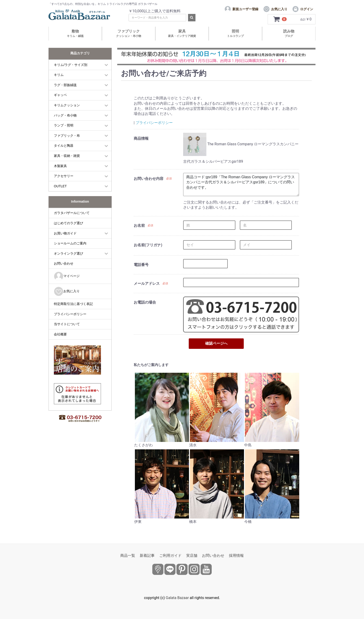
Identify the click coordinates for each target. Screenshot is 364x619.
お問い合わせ (64, 263)
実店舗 (192, 556)
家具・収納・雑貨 (67, 156)
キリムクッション (67, 105)
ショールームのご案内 (70, 243)
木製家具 (60, 166)
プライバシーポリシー (70, 314)
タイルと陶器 (64, 146)
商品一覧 (128, 556)
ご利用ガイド (170, 556)
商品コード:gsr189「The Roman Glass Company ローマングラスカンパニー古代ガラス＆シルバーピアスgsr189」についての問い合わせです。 (241, 185)
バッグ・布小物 (65, 115)
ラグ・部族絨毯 (65, 85)
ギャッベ (60, 95)
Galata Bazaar (177, 598)
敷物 (75, 33)
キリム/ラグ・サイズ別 (71, 65)
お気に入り (67, 291)
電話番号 (141, 265)
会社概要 (60, 334)
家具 (182, 33)
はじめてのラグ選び (68, 223)
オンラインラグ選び (68, 253)
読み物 (289, 33)
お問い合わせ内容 (149, 179)
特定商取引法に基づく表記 (73, 304)
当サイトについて (67, 324)
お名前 (139, 225)
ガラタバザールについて (72, 213)
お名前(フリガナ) (148, 245)
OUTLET (60, 186)
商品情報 (141, 138)
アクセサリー (64, 176)
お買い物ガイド (65, 233)
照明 (235, 33)
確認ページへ (216, 343)
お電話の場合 (145, 302)
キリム (59, 75)
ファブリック (129, 33)
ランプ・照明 (64, 125)
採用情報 (236, 556)
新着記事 (147, 556)
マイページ (67, 276)
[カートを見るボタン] (280, 19)
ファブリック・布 (67, 136)
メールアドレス (147, 284)
